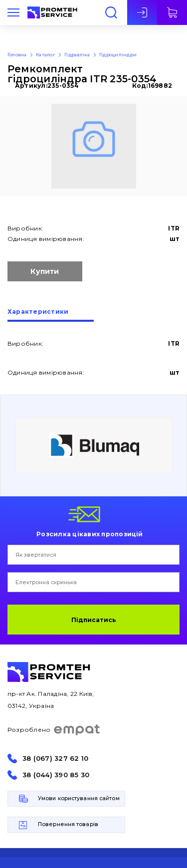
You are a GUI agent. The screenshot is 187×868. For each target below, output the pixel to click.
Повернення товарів (68, 824)
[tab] (51, 315)
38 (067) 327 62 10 (55, 759)
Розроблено (54, 730)
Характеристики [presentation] (38, 312)
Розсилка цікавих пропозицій (90, 534)
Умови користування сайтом (79, 798)
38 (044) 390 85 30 (56, 775)
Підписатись (94, 620)
